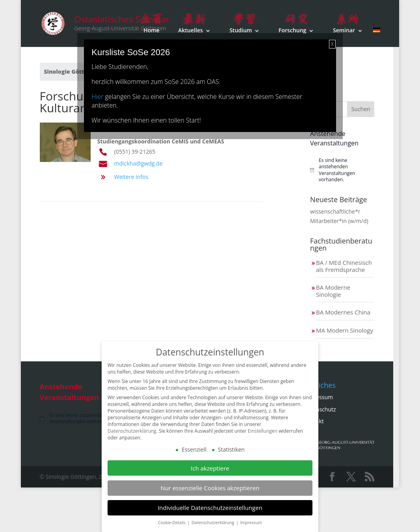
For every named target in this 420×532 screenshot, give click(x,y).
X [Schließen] (332, 44)
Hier (97, 97)
